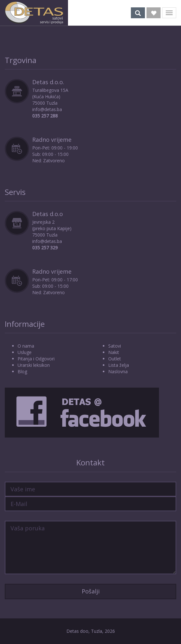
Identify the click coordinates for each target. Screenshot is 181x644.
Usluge (25, 352)
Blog (22, 371)
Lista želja (119, 365)
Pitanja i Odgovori (36, 359)
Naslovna (118, 371)
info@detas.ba (47, 109)
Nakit (114, 352)
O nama (26, 346)
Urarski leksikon (34, 365)
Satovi (115, 346)
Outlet (115, 359)
